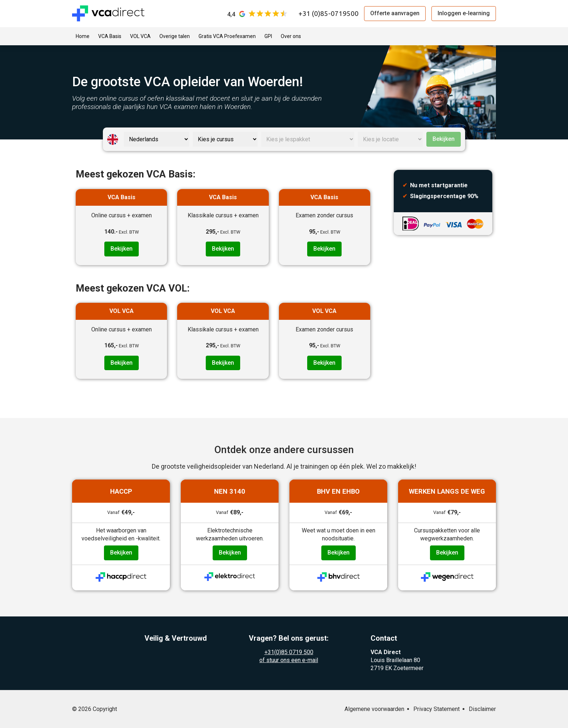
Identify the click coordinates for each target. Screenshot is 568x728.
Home (83, 36)
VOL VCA (140, 36)
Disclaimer (482, 709)
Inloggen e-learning (464, 13)
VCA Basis (110, 36)
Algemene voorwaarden (374, 709)
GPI (268, 36)
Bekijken (444, 139)
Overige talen (175, 36)
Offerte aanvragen (395, 13)
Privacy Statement (437, 709)
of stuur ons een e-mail (289, 660)
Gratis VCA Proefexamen (227, 36)
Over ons (291, 36)
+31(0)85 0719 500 (289, 652)
